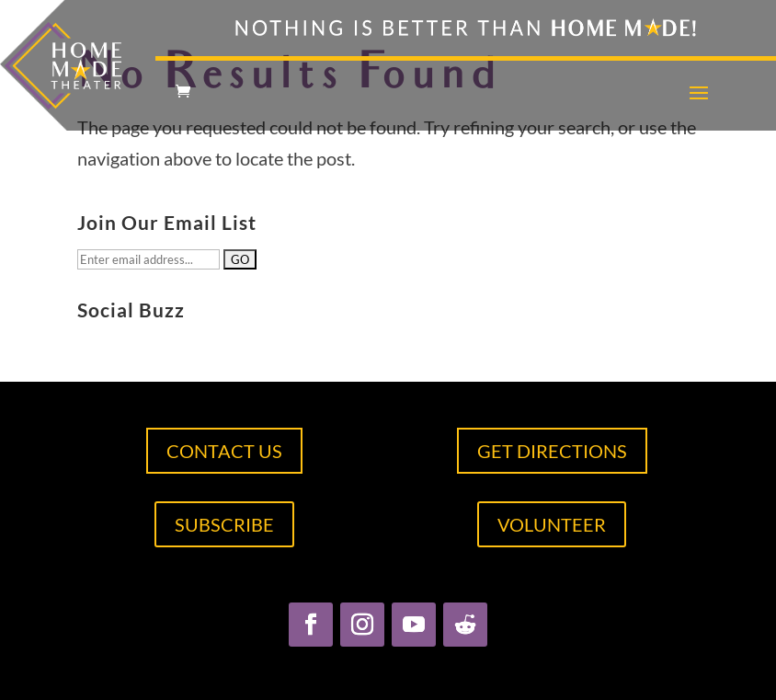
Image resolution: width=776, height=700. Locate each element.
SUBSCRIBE (224, 524)
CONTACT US (224, 451)
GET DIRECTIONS (552, 451)
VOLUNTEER (552, 524)
